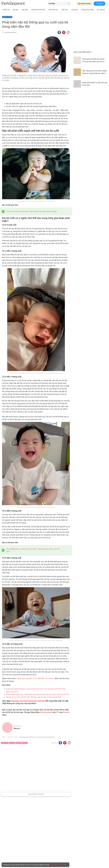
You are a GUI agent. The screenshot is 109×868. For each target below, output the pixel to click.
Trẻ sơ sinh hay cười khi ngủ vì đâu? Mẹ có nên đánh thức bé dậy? (32, 210)
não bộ (25, 742)
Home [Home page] (4, 736)
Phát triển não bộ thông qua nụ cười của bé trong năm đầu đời (37, 736)
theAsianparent (46, 711)
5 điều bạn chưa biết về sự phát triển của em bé (35, 677)
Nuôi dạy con (50, 10)
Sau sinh (23, 10)
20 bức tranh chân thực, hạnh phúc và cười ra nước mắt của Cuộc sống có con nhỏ (38, 693)
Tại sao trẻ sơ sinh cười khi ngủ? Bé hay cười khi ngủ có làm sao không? (33, 696)
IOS (58, 711)
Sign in (99, 3)
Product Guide (84, 4)
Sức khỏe (69, 10)
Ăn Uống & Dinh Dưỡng (98, 10)
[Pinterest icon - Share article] (64, 31)
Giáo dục (60, 10)
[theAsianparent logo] (13, 4)
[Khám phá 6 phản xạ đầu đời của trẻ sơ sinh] (90, 82)
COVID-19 (6, 10)
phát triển (19, 742)
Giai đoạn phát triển (35, 10)
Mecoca (17, 727)
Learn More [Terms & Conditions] (54, 865)
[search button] (69, 4)
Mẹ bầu (15, 10)
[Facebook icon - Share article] (59, 31)
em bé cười (5, 742)
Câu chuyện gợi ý (83, 51)
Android (66, 711)
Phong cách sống (81, 10)
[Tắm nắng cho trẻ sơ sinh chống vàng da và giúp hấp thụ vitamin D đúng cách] (90, 71)
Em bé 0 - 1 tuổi (7, 16)
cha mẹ (12, 742)
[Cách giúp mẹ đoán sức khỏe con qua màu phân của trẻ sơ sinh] (90, 59)
